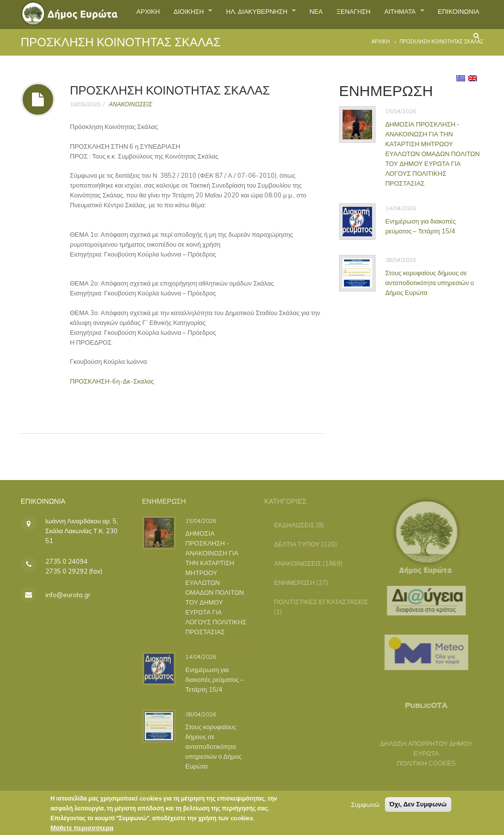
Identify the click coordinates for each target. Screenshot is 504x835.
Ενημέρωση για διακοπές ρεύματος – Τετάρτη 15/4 (421, 225)
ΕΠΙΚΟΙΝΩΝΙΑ (430, 46)
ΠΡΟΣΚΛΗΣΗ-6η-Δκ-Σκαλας (112, 381)
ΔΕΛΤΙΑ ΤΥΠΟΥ (301, 544)
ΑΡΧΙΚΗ (149, 14)
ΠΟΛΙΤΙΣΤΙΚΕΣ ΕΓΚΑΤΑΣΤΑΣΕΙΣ (326, 602)
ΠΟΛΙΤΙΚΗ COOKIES (422, 763)
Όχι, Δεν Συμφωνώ (418, 807)
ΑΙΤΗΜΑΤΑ (451, 14)
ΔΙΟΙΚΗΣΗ (199, 14)
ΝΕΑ (349, 14)
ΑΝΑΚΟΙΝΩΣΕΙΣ (130, 104)
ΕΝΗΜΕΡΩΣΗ (299, 582)
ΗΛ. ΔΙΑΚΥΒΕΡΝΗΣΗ (280, 14)
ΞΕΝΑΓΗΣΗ (394, 14)
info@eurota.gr (68, 595)
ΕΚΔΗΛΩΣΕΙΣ (299, 525)
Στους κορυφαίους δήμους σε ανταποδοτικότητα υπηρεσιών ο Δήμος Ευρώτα (430, 282)
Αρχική (381, 42)
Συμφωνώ (365, 807)
